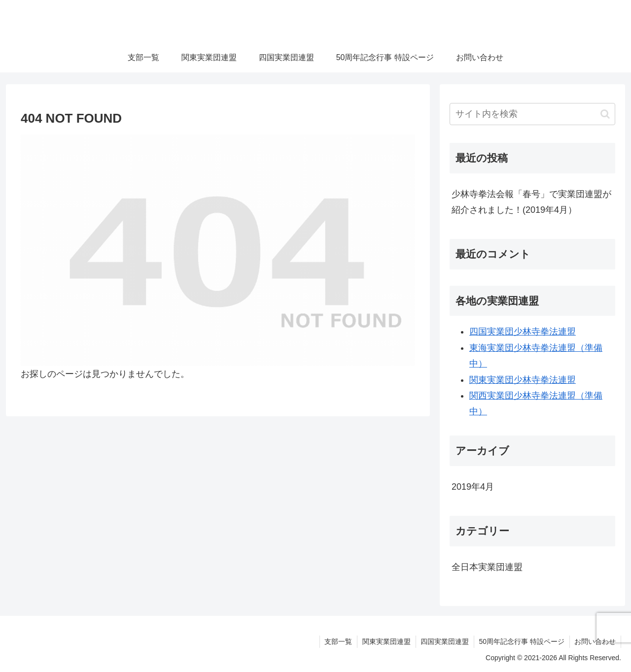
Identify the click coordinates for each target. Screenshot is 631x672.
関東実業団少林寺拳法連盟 (523, 380)
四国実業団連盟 (444, 641)
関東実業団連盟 (386, 641)
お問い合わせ (595, 641)
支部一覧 (337, 641)
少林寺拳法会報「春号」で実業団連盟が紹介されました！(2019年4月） (531, 202)
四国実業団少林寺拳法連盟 (523, 332)
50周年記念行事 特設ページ (521, 641)
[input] (532, 114)
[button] (605, 114)
